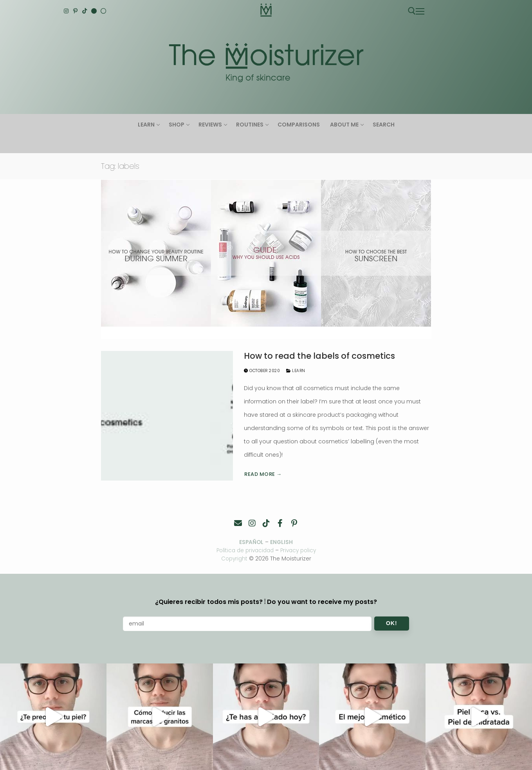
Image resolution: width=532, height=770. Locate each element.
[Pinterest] (76, 11)
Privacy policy (300, 550)
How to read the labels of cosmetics (319, 356)
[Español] (103, 11)
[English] (94, 11)
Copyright (234, 558)
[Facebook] (280, 523)
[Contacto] (238, 523)
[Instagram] (67, 11)
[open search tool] (412, 11)
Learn (296, 371)
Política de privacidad (243, 550)
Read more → (263, 474)
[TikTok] (85, 11)
